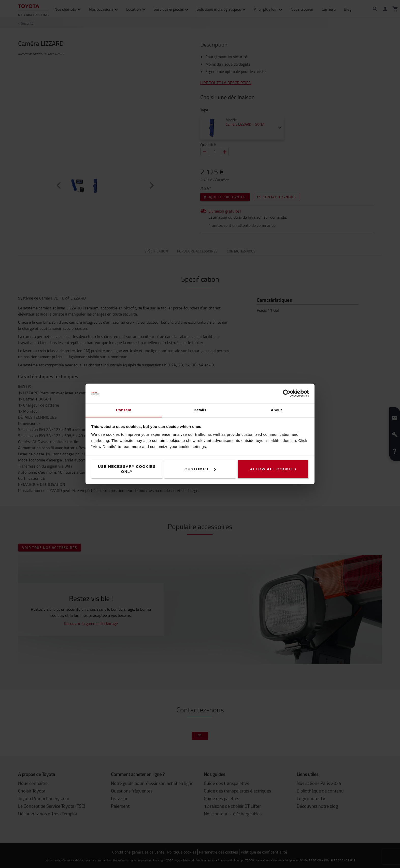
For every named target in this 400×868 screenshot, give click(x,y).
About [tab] (276, 410)
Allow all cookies (273, 469)
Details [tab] (200, 410)
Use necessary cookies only (127, 469)
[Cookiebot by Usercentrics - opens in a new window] (287, 393)
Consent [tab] (124, 410)
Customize (200, 469)
